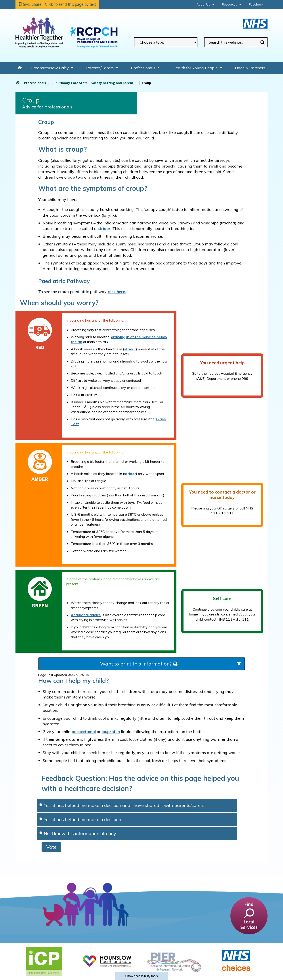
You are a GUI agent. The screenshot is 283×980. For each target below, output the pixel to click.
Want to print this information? (139, 664)
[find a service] (249, 916)
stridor (130, 349)
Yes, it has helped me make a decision (80, 819)
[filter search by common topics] (166, 42)
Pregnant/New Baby (50, 68)
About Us (203, 4)
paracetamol (84, 732)
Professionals (143, 68)
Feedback (256, 4)
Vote (51, 847)
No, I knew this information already (78, 833)
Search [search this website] (262, 42)
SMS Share (60, 4)
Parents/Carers (100, 68)
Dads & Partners (250, 68)
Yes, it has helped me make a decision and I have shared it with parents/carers (122, 805)
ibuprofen (111, 732)
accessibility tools (141, 976)
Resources (229, 4)
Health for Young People (195, 68)
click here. (117, 292)
